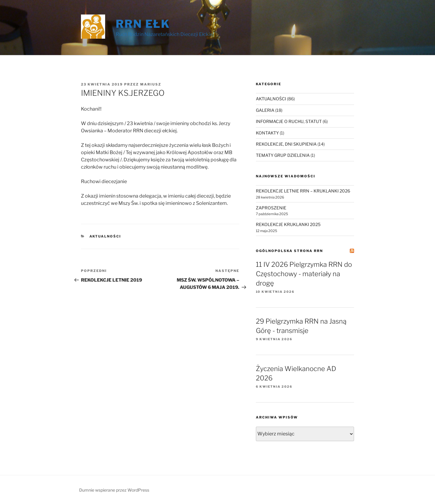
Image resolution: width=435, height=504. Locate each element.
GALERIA (265, 110)
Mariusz (151, 84)
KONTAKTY (267, 133)
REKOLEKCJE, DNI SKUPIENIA (286, 144)
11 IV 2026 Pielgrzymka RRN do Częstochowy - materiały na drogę (304, 274)
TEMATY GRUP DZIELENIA (283, 155)
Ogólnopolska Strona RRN (289, 251)
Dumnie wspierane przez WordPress (114, 490)
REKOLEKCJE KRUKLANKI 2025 (288, 224)
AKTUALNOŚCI (105, 236)
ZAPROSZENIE (271, 208)
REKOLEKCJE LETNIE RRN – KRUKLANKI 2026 (303, 191)
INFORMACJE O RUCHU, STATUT (289, 121)
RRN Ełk (143, 24)
